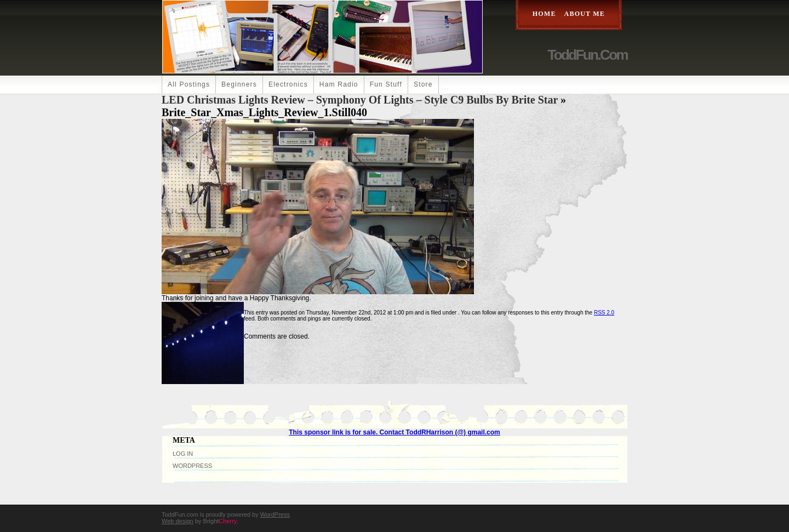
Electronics (288, 84)
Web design (178, 521)
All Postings (189, 84)
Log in (183, 454)
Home (544, 14)
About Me (585, 14)
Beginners (239, 84)
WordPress (192, 466)
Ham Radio (339, 84)
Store (423, 84)
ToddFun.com (587, 55)
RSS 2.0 (604, 313)
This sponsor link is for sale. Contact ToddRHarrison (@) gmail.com (395, 432)
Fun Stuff (386, 84)
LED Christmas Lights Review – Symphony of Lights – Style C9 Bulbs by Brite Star (360, 100)
